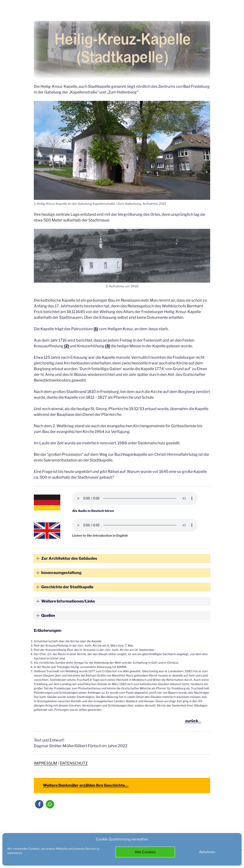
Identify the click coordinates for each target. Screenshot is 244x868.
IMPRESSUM (46, 763)
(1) (96, 329)
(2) (66, 346)
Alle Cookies (145, 852)
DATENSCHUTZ (74, 763)
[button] (122, 559)
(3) (108, 346)
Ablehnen (207, 852)
